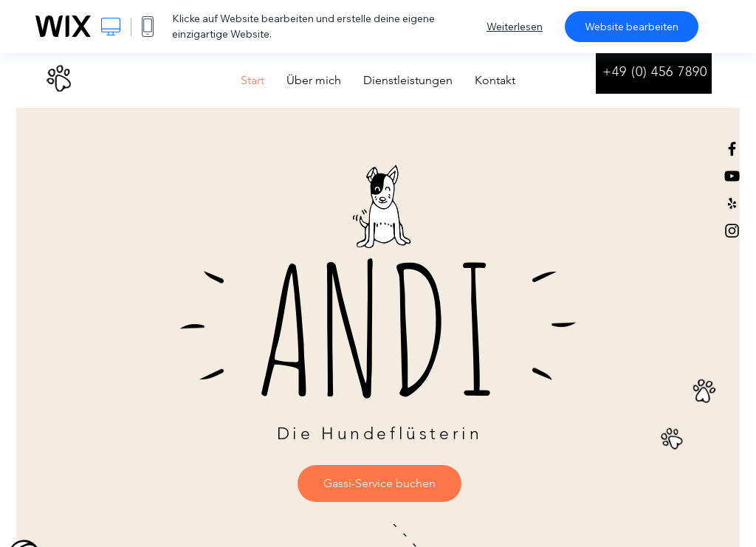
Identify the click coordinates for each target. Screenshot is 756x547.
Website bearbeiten (632, 27)
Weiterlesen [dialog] (515, 27)
